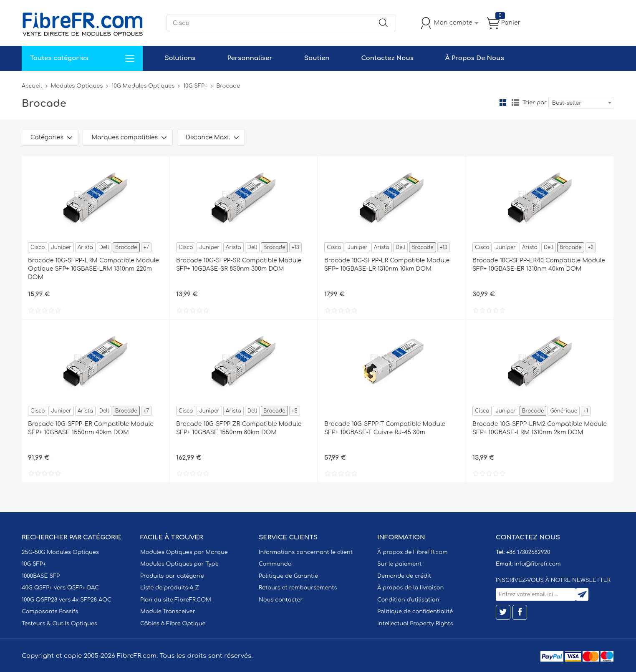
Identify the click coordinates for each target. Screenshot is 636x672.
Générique (564, 411)
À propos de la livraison (410, 588)
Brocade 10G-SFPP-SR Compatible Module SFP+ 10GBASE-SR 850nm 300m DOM (239, 265)
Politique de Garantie (288, 576)
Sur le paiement (399, 564)
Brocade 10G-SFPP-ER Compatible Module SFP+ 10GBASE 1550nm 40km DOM (91, 428)
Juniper (61, 247)
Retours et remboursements (298, 588)
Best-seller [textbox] (567, 103)
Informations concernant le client (306, 552)
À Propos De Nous (475, 58)
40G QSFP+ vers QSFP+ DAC (60, 588)
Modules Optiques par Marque (184, 552)
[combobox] (581, 103)
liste (515, 103)
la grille (503, 103)
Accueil (32, 86)
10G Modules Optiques (143, 86)
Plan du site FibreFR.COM (176, 600)
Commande (275, 564)
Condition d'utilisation (408, 600)
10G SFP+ (195, 86)
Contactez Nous (387, 58)
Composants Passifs (50, 612)
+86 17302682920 (528, 552)
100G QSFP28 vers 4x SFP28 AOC (67, 600)
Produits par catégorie (172, 576)
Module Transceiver (168, 612)
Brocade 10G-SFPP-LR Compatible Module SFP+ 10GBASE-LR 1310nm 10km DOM (387, 265)
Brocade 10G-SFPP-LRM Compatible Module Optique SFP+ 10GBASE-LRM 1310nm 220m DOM (93, 269)
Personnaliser (250, 58)
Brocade (126, 247)
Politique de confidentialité (415, 612)
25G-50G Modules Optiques (60, 552)
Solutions (180, 58)
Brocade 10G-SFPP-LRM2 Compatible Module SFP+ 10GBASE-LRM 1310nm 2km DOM (540, 428)
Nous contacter (281, 600)
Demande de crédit (404, 576)
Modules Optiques (77, 86)
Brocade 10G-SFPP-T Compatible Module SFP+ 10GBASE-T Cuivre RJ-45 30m (385, 428)
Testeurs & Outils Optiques (59, 624)
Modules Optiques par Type (179, 564)
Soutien (317, 58)
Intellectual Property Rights (415, 624)
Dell (104, 247)
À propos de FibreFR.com (412, 552)
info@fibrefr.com (537, 564)
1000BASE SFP (41, 576)
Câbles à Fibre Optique (173, 624)
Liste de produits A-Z (170, 588)
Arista (85, 247)
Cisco (38, 247)
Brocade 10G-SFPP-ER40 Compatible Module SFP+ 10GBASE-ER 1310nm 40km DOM (539, 265)
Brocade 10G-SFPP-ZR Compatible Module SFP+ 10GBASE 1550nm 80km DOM (239, 428)
